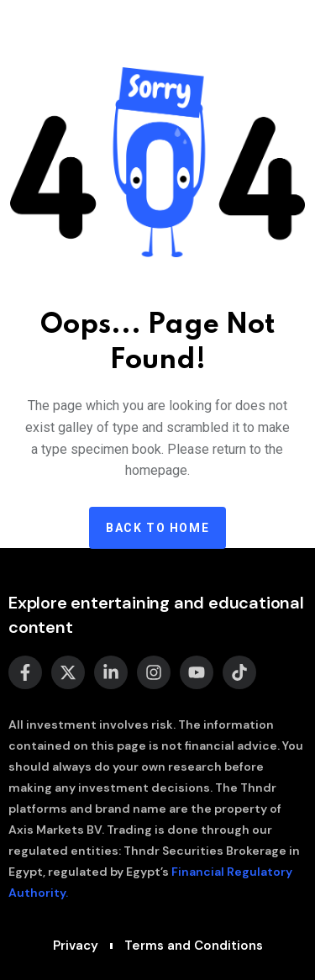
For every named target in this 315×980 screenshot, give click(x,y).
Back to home (157, 528)
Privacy (76, 946)
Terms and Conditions (194, 946)
